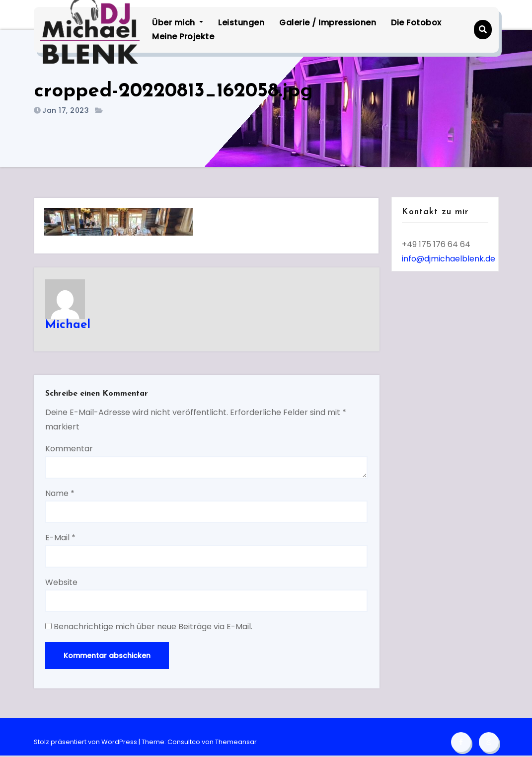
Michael (68, 325)
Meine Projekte (184, 37)
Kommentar (70, 450)
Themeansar (236, 743)
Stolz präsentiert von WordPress (86, 743)
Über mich (179, 23)
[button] (482, 30)
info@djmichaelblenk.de (449, 259)
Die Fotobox (417, 23)
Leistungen (242, 23)
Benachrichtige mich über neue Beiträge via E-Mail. (153, 628)
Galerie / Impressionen (329, 23)
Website (62, 583)
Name (60, 494)
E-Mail (61, 539)
